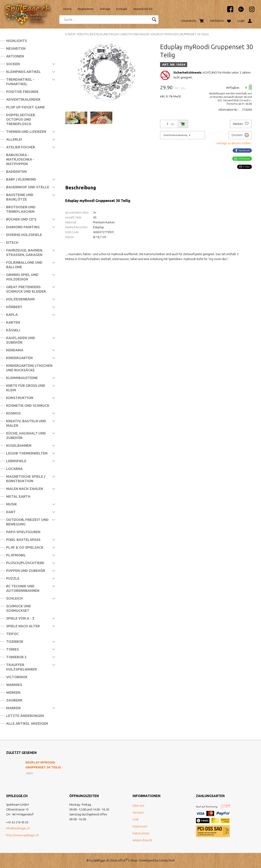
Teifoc (12, 634)
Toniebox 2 (16, 657)
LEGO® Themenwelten (27, 453)
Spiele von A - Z (20, 618)
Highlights (17, 41)
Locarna (14, 469)
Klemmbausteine (22, 378)
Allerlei (14, 139)
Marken (13, 708)
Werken (13, 692)
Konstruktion (20, 398)
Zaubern (14, 700)
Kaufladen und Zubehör (21, 340)
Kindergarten (19, 358)
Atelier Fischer (21, 147)
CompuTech (167, 860)
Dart (11, 512)
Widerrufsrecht (143, 840)
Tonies (12, 649)
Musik (12, 504)
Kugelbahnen (19, 445)
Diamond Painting (23, 227)
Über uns (138, 806)
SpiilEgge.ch (101, 860)
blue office (119, 860)
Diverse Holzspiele (24, 235)
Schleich (14, 598)
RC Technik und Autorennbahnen (23, 588)
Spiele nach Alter (23, 626)
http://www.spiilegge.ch (22, 835)
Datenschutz (141, 833)
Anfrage (105, 9)
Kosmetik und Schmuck (28, 405)
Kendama (15, 350)
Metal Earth (18, 496)
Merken (241, 124)
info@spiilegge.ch (18, 828)
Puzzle (13, 578)
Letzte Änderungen (25, 716)
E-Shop (70, 34)
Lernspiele (16, 461)
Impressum (140, 826)
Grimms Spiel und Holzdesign (22, 277)
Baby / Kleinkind (21, 179)
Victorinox (17, 677)
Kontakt (122, 9)
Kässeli (13, 330)
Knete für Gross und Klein (26, 388)
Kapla (12, 315)
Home (67, 9)
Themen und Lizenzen (26, 132)
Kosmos (13, 413)
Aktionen (15, 56)
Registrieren (86, 9)
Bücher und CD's (21, 219)
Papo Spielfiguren (23, 532)
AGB (135, 819)
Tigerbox (15, 641)
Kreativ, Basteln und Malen (26, 423)
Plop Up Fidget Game (25, 107)
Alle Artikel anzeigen (27, 723)
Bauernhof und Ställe (28, 187)
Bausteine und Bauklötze (20, 197)
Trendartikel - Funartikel (20, 82)
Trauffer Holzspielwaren (22, 667)
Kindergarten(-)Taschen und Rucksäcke (29, 368)
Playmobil (16, 555)
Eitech (12, 242)
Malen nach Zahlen (25, 489)
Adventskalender (23, 99)
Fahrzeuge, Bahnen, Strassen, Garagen (24, 252)
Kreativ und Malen (135, 34)
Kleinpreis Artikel (23, 72)
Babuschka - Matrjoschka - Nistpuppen (20, 159)
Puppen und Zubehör (26, 571)
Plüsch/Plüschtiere (25, 563)
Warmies (14, 685)
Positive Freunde (22, 92)
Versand (138, 812)
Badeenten (16, 172)
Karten (13, 322)
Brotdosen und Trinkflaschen (21, 209)
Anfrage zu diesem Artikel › (234, 143)
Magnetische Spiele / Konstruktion (26, 479)
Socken (13, 64)
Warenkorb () (143, 9)
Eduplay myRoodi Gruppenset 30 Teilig (180, 34)
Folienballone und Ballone (24, 265)
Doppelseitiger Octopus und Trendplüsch (21, 119)
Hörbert (14, 307)
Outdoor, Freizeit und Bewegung (27, 522)
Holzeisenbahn (20, 299)
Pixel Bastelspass (23, 540)
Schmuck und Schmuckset (19, 608)
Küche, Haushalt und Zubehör (26, 435)
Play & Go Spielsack (25, 547)
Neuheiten (16, 48)
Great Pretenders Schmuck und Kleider (26, 289)
